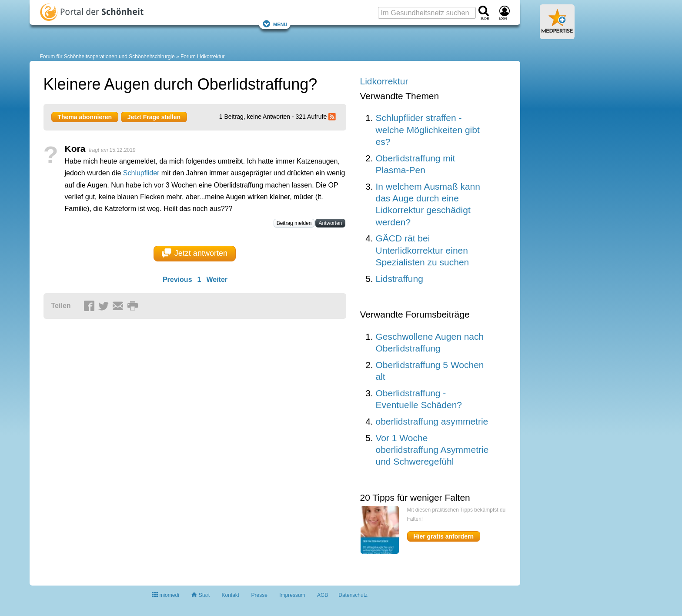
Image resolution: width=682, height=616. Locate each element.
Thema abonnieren (85, 117)
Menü (275, 24)
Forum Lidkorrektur (202, 57)
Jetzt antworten (195, 253)
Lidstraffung (400, 279)
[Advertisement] (178, 411)
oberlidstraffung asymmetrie (432, 421)
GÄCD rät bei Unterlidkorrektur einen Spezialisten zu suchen (423, 250)
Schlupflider (141, 173)
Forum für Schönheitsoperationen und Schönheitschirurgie (107, 57)
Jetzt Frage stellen (154, 117)
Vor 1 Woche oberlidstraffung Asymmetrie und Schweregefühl (432, 450)
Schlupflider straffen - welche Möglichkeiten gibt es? (428, 130)
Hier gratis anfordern (444, 536)
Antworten (330, 223)
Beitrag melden (294, 223)
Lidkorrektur (384, 81)
